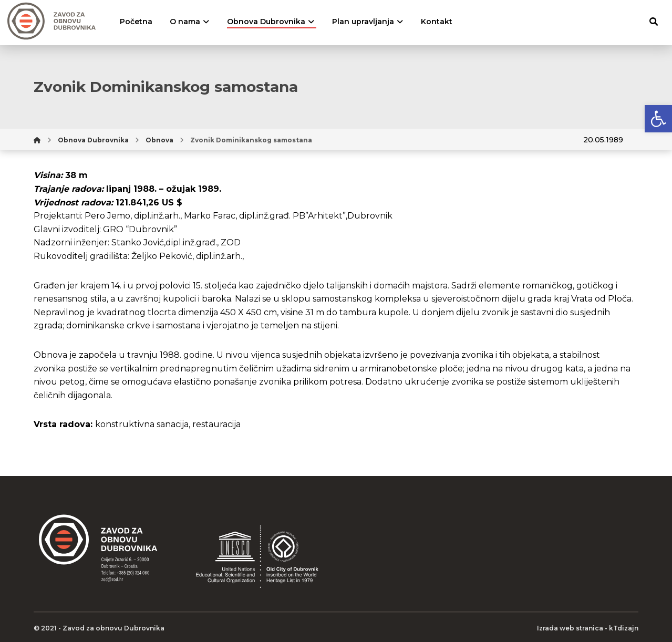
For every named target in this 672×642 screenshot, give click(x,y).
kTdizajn (624, 628)
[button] (658, 119)
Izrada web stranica (570, 628)
